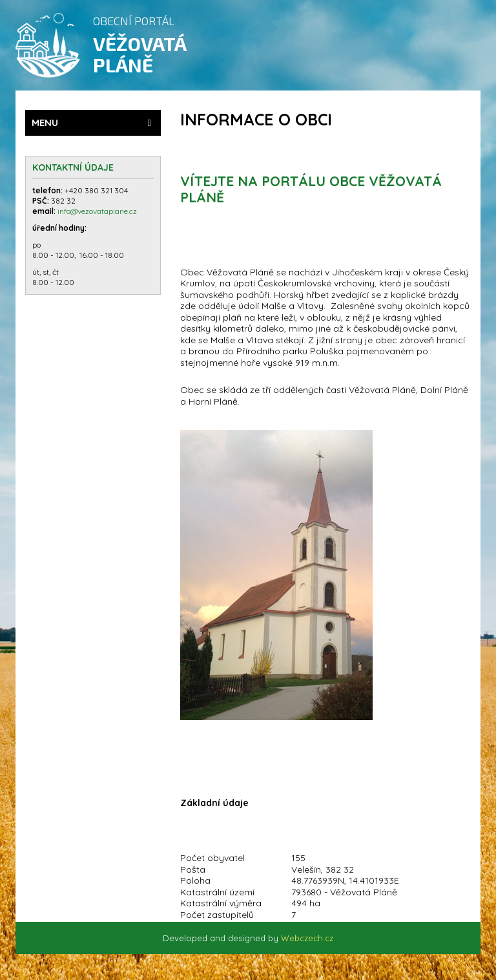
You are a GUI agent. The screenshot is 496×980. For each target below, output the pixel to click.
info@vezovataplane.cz (98, 211)
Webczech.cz (307, 938)
